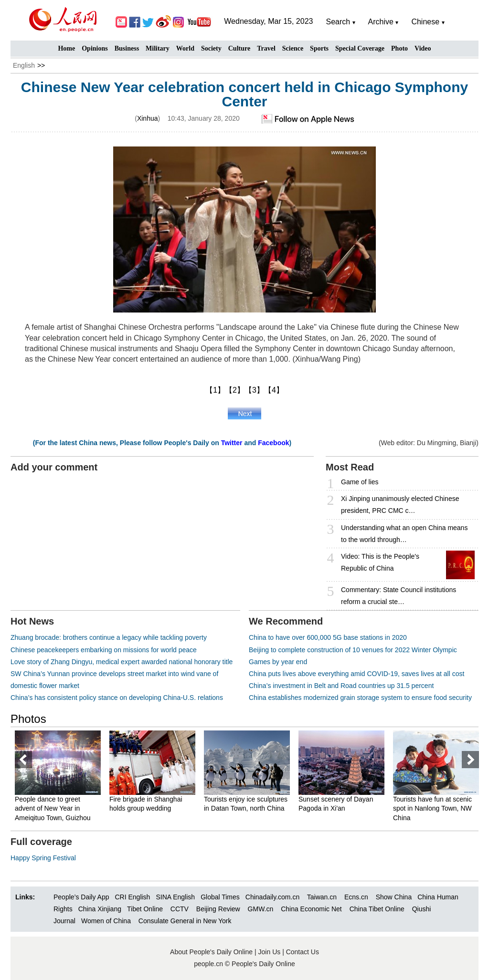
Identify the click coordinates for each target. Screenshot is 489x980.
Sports (319, 48)
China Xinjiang (100, 909)
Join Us (271, 952)
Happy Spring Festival (43, 858)
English (24, 65)
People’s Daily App (81, 897)
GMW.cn (262, 909)
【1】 (215, 390)
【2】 (235, 390)
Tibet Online (145, 909)
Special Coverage (360, 48)
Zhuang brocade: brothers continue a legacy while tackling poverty (109, 637)
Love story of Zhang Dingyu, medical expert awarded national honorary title (122, 662)
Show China (394, 897)
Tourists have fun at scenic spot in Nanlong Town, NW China (432, 808)
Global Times (220, 897)
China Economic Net (311, 909)
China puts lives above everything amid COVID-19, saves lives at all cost (356, 674)
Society (211, 48)
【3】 (254, 390)
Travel (266, 48)
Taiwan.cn (322, 897)
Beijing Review (218, 909)
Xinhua (148, 118)
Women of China (106, 921)
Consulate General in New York (185, 921)
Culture (239, 48)
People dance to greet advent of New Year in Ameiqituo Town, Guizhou (53, 808)
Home (66, 48)
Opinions (95, 48)
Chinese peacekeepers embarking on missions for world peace (104, 650)
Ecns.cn (356, 897)
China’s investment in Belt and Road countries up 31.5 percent (341, 686)
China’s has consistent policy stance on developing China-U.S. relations (117, 698)
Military (158, 48)
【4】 (274, 390)
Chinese (425, 22)
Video (423, 48)
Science (293, 48)
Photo (399, 48)
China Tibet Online (377, 909)
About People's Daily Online (211, 952)
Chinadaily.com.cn (272, 897)
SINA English (175, 897)
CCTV (180, 909)
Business (127, 48)
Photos (28, 719)
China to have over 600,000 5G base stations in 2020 (328, 637)
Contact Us (303, 952)
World (185, 48)
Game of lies (360, 482)
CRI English (132, 897)
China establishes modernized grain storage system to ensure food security (360, 698)
